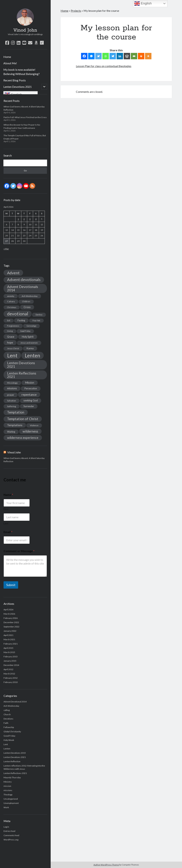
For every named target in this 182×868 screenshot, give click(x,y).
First (6, 509)
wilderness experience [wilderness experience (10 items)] (23, 438)
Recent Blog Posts (15, 80)
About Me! (10, 63)
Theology (8, 795)
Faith (6, 723)
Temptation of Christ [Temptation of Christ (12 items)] (23, 419)
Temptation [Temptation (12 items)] (16, 412)
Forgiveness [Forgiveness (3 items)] (13, 326)
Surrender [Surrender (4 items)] (29, 406)
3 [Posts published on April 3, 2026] (30, 219)
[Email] (134, 56)
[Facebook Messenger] (91, 56)
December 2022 (11, 622)
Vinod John (25, 30)
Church (7, 714)
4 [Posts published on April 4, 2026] (36, 219)
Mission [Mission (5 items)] (30, 383)
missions (8, 790)
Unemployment (11, 803)
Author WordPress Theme (106, 865)
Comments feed (11, 835)
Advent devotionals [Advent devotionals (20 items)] (24, 280)
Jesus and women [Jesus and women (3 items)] (29, 343)
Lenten (7, 749)
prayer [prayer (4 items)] (11, 395)
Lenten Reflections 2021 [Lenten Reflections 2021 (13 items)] (22, 375)
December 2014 (11, 665)
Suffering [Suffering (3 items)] (12, 406)
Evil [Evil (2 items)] (9, 320)
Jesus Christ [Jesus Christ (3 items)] (13, 348)
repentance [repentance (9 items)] (29, 395)
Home (7, 57)
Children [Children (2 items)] (26, 301)
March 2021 (9, 639)
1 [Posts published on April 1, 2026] (18, 219)
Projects (76, 11)
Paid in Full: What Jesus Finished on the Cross (25, 117)
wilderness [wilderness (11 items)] (30, 431)
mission (7, 786)
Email (8, 532)
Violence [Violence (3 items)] (34, 425)
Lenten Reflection (12, 761)
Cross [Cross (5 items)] (27, 307)
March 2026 (9, 614)
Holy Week (9, 740)
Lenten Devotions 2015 (15, 753)
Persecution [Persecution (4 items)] (31, 388)
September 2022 (11, 627)
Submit (11, 585)
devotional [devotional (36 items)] (18, 314)
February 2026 (11, 618)
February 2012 (11, 678)
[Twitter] (98, 56)
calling (7, 710)
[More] (148, 56)
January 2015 (10, 661)
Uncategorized (11, 799)
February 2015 (11, 657)
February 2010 (11, 682)
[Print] (141, 56)
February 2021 (11, 644)
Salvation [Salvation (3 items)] (12, 401)
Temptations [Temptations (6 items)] (15, 425)
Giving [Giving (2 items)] (10, 331)
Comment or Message (19, 551)
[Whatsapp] (106, 56)
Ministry (8, 782)
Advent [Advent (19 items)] (13, 273)
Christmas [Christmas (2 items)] (12, 307)
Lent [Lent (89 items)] (12, 355)
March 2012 (9, 674)
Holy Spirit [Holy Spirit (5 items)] (28, 337)
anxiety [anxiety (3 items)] (11, 296)
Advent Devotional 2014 (15, 702)
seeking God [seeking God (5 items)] (31, 400)
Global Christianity (12, 731)
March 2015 (9, 652)
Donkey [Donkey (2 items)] (39, 315)
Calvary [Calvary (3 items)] (11, 301)
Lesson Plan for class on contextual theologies (104, 66)
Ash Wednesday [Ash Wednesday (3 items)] (30, 296)
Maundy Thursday (12, 777)
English (143, 4)
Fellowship (9, 727)
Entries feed (9, 831)
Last (6, 523)
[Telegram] (113, 56)
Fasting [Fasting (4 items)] (21, 320)
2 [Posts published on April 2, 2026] (24, 219)
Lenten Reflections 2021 (15, 773)
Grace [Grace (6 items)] (11, 337)
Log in (6, 827)
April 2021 (8, 635)
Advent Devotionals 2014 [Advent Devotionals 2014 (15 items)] (23, 288)
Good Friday (9, 736)
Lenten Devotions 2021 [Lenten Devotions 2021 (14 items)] (21, 365)
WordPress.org (11, 840)
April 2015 (8, 648)
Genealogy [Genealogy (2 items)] (31, 326)
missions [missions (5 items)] (12, 388)
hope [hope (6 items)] (10, 342)
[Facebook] (84, 56)
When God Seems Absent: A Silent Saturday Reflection (24, 460)
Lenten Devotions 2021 (18, 87)
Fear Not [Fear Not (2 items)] (36, 320)
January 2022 (10, 631)
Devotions (8, 719)
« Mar (6, 249)
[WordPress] (127, 56)
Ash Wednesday (11, 706)
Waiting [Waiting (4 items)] (11, 432)
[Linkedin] (120, 56)
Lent (6, 744)
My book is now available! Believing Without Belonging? (22, 72)
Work (6, 807)
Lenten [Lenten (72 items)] (33, 355)
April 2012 (8, 669)
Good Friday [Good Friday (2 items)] (25, 331)
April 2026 (8, 610)
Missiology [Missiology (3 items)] (12, 383)
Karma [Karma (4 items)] (30, 348)
